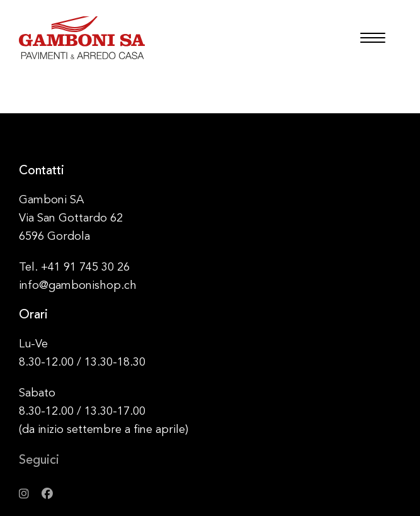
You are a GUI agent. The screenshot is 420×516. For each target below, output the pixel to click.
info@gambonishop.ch (78, 286)
